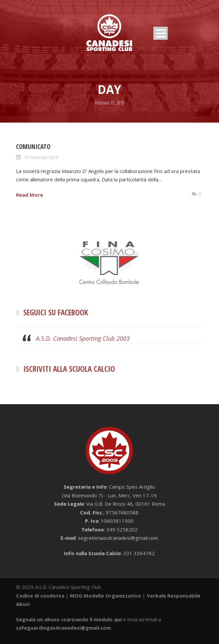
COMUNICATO (33, 147)
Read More (29, 195)
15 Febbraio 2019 (41, 157)
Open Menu (160, 33)
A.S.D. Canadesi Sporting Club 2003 (83, 338)
